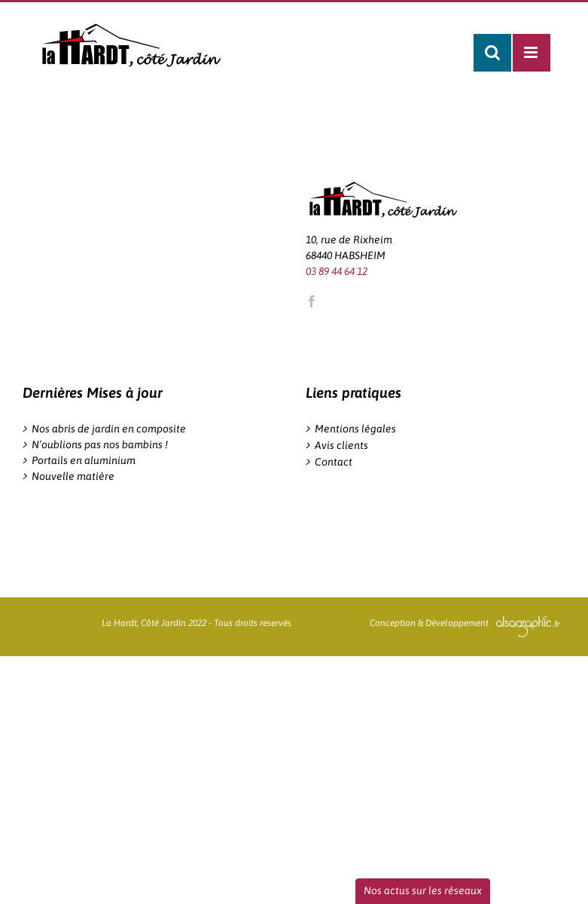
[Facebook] (312, 301)
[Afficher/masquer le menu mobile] (532, 53)
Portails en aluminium (84, 460)
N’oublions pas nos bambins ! (100, 444)
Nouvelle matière (73, 476)
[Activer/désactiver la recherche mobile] (492, 53)
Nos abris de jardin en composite (109, 429)
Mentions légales (355, 429)
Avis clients (341, 445)
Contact (334, 462)
